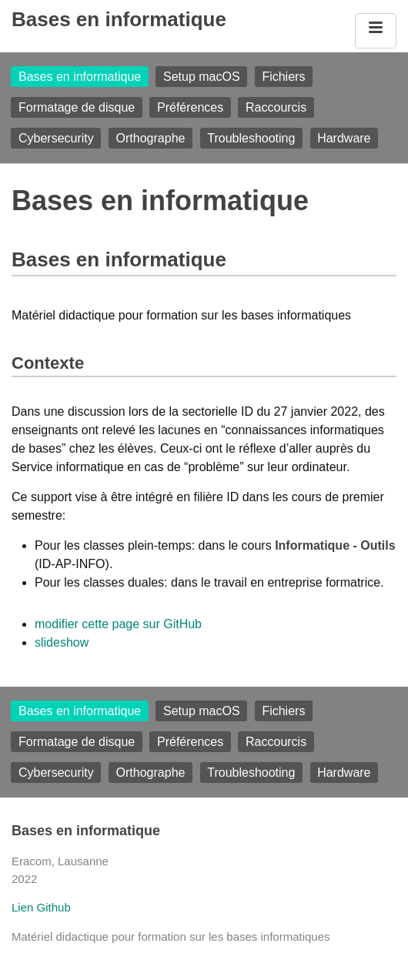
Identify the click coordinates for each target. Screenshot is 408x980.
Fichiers (283, 77)
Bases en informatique (119, 19)
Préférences (190, 107)
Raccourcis (276, 107)
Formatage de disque (77, 107)
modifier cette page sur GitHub (118, 624)
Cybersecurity (56, 138)
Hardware (344, 138)
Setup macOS (202, 77)
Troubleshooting (251, 138)
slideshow (62, 642)
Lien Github (41, 907)
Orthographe (151, 138)
